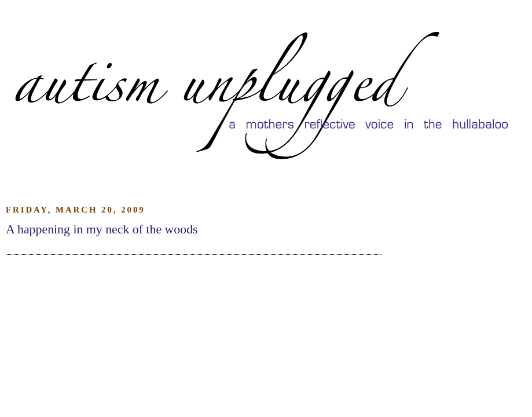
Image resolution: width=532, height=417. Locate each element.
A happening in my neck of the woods (102, 229)
